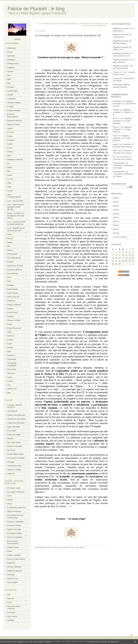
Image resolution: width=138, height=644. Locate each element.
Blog (9, 83)
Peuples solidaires (14, 555)
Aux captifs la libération (16, 492)
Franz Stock (12, 431)
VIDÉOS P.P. (12, 389)
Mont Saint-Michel (14, 258)
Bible (9, 79)
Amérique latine (13, 64)
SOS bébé (11, 575)
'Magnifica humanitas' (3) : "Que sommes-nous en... (124, 104)
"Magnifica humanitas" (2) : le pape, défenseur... (122, 121)
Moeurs (10, 250)
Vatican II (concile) (14, 470)
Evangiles (11, 140)
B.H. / (115, 157)
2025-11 (116, 225)
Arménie (10, 72)
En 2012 (10, 132)
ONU (9, 277)
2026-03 (116, 210)
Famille (10, 144)
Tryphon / (116, 110)
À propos (17, 39)
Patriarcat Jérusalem (15, 446)
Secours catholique (14, 567)
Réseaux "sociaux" (14, 320)
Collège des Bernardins (16, 423)
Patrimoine (11, 301)
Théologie (11, 462)
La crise (10, 179)
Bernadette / (117, 101)
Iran (9, 164)
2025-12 (116, 221)
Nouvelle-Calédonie (14, 270)
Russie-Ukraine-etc (14, 328)
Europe (10, 136)
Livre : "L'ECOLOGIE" (15, 201)
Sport (9, 351)
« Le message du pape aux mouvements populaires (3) (58, 24)
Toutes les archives (120, 237)
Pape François (13, 289)
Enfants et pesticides (15, 537)
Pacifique (11, 285)
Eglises (10, 128)
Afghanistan (12, 48)
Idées (9, 156)
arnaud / (116, 144)
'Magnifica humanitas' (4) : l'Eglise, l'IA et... (123, 112)
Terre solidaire (12, 582)
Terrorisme (11, 373)
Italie (9, 171)
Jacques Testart (13, 547)
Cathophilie (11, 99)
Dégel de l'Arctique (14, 511)
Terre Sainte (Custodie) (16, 458)
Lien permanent (64, 547)
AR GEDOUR (12, 411)
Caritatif (10, 95)
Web (9, 393)
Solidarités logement (15, 571)
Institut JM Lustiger (14, 435)
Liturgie (10, 191)
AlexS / (116, 136)
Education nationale (14, 121)
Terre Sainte (12, 369)
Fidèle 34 (11, 599)
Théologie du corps (14, 466)
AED (9, 595)
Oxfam (10, 551)
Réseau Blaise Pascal (15, 454)
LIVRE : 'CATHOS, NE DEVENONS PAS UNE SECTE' (16, 216)
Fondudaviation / (119, 163)
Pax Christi (11, 450)
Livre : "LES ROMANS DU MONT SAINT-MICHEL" (15, 207)
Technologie (12, 359)
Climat (9, 504)
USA (9, 385)
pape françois (80, 547)
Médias (10, 242)
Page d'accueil (85, 24)
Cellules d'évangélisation (16, 415)
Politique (10, 309)
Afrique (10, 52)
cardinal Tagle (12, 91)
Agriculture (11, 56)
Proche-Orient (12, 312)
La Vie (9, 602)
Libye (9, 187)
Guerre (10, 148)
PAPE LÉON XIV (13, 297)
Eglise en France (13, 125)
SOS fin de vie (13, 579)
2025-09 (116, 233)
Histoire (10, 152)
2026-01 (116, 218)
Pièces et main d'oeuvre (16, 559)
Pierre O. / (117, 119)
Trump (9, 377)
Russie (10, 324)
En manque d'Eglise (15, 533)
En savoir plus (113, 642)
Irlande (10, 167)
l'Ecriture (10, 439)
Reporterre (11, 563)
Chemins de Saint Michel (16, 419)
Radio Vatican (12, 617)
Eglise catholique (13, 427)
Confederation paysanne (16, 508)
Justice (10, 175)
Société (10, 348)
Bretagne (11, 87)
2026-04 (116, 206)
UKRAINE (11, 620)
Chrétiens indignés (14, 103)
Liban (9, 183)
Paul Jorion (11, 613)
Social (9, 344)
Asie (9, 75)
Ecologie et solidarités (15, 522)
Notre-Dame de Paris (15, 266)
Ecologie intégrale (14, 111)
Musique (10, 262)
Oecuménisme (13, 273)
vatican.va (11, 474)
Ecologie (10, 107)
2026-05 (116, 202)
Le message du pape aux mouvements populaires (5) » (95, 25)
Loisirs (10, 234)
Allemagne (11, 60)
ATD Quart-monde (14, 488)
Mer (9, 246)
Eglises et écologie (14, 529)
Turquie (10, 381)
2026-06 (116, 198)
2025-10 (116, 229)
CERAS (10, 500)
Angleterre (11, 68)
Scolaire (10, 340)
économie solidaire (14, 525)
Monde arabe (12, 254)
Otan (9, 281)
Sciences (11, 336)
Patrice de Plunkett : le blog (36, 9)
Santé (9, 332)
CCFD (9, 496)
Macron (10, 238)
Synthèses (11, 355)
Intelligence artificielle (15, 160)
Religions (11, 316)
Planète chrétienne (14, 305)
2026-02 (116, 214)
